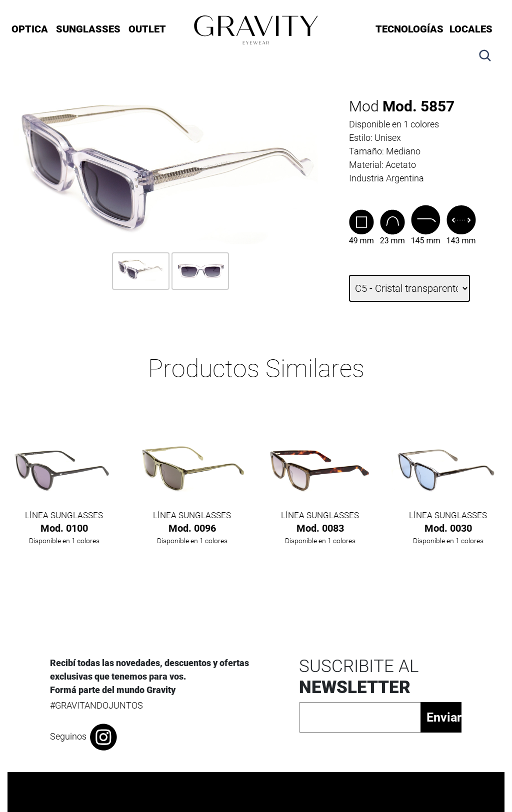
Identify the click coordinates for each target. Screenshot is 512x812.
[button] (485, 49)
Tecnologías (409, 29)
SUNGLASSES (88, 29)
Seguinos (84, 737)
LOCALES (471, 29)
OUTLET (147, 29)
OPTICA (30, 29)
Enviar (444, 717)
